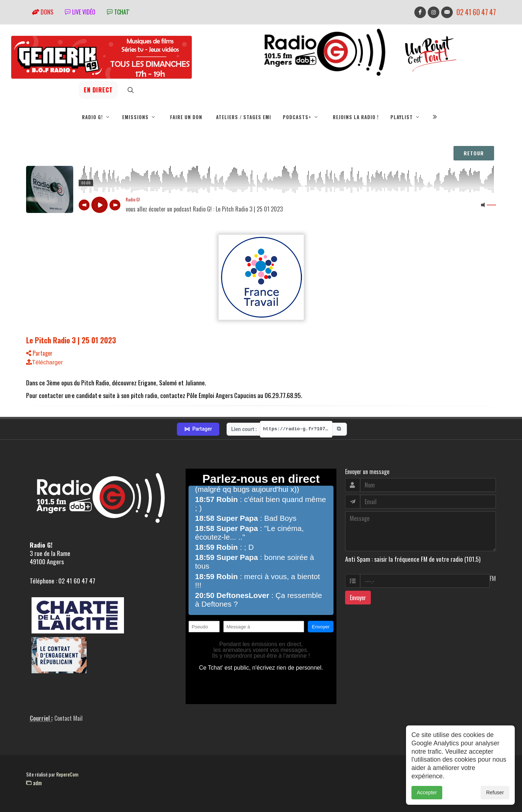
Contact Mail (69, 718)
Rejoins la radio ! (356, 117)
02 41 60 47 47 (476, 12)
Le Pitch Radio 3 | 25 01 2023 (71, 340)
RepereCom (67, 774)
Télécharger (44, 362)
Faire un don (186, 117)
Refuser (495, 792)
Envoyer (358, 598)
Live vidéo (80, 12)
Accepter (427, 792)
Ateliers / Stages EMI (244, 117)
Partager (39, 353)
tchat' (118, 12)
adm (34, 783)
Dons (43, 12)
